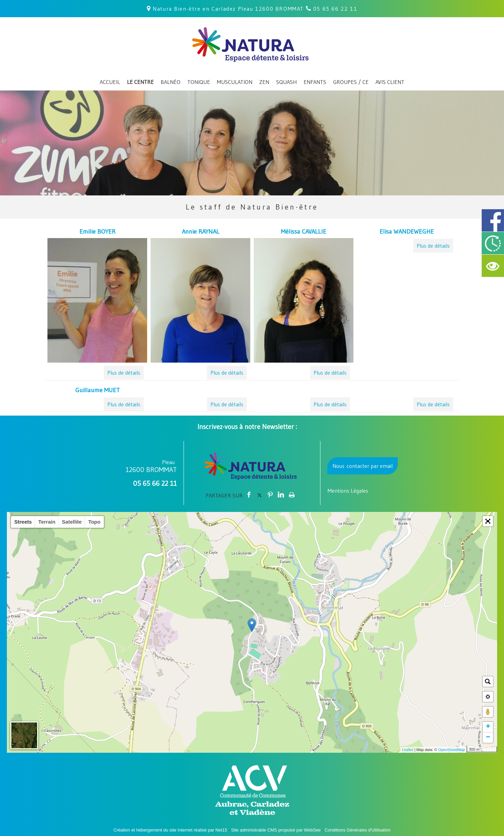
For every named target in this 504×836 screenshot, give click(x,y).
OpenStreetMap (451, 750)
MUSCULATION (235, 82)
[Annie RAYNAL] (200, 233)
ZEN (264, 82)
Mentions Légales (348, 491)
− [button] (488, 738)
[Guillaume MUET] (97, 391)
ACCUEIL (110, 82)
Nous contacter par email (363, 466)
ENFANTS (315, 82)
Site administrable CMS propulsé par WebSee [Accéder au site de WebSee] (276, 830)
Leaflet (408, 750)
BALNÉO (171, 82)
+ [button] (488, 727)
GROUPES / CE (351, 82)
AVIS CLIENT (390, 82)
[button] (488, 521)
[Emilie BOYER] (97, 233)
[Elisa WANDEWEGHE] (407, 233)
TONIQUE (199, 82)
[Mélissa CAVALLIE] (304, 233)
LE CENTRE (140, 82)
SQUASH (286, 82)
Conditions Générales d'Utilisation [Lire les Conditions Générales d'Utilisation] (358, 830)
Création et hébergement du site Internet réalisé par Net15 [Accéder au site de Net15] (170, 830)
